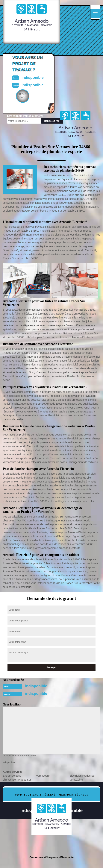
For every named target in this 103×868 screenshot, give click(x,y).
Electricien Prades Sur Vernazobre (82, 778)
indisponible (36, 686)
